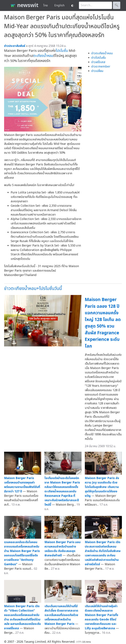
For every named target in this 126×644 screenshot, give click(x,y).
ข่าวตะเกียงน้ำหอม (102, 53)
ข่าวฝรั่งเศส (98, 62)
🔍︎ (117, 5)
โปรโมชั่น (62, 51)
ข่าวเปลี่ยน (97, 71)
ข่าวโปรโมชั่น (99, 58)
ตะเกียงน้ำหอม (43, 56)
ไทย (46, 5)
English (59, 5)
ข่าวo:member (101, 67)
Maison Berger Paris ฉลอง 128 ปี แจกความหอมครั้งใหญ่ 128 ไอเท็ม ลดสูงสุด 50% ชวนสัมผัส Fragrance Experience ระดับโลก (103, 323)
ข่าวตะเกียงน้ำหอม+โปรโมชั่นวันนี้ (33, 289)
